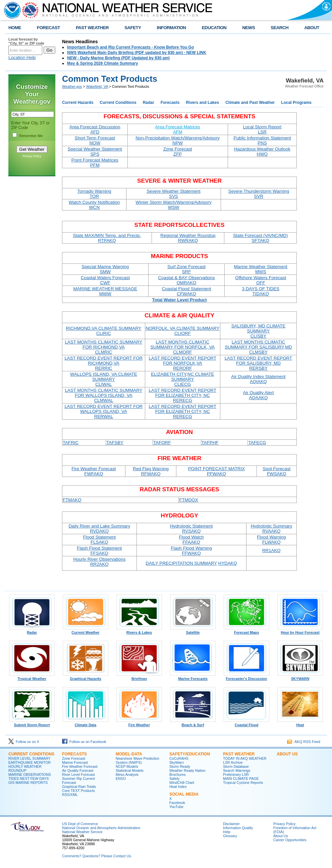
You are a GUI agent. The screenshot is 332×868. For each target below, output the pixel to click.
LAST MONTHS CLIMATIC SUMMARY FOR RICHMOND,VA (103, 347)
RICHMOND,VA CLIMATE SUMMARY (103, 331)
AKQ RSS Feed (304, 742)
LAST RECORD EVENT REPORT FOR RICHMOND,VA (103, 363)
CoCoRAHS (179, 758)
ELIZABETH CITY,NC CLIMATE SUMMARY (182, 379)
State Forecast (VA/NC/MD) (260, 238)
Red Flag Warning (151, 471)
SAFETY (133, 28)
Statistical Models (130, 770)
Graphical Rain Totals (79, 787)
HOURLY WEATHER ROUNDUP (25, 768)
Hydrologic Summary (271, 529)
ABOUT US (287, 754)
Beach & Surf (193, 723)
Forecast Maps (246, 631)
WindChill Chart (182, 783)
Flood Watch (191, 540)
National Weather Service (82, 832)
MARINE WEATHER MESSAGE (105, 291)
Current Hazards (78, 103)
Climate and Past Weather (250, 103)
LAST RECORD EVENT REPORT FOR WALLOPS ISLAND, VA (103, 411)
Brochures (178, 774)
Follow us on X (24, 742)
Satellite (193, 631)
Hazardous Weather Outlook (262, 151)
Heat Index (178, 787)
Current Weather (86, 631)
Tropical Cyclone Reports (243, 783)
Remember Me (31, 136)
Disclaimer (231, 824)
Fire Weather (139, 723)
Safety (174, 779)
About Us (281, 836)
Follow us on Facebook (84, 742)
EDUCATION (214, 28)
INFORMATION (172, 28)
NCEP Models (127, 766)
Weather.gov (72, 86)
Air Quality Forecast (78, 770)
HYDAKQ (228, 563)
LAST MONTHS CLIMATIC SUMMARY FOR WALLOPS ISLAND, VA (103, 395)
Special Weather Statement (95, 151)
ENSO (121, 779)
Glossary (230, 836)
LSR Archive (233, 762)
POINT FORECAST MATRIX (217, 471)
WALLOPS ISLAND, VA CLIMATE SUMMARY (104, 379)
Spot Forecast (276, 471)
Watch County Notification (94, 205)
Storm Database (236, 766)
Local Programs (296, 103)
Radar (149, 103)
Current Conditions (118, 103)
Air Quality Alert (258, 395)
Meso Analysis (127, 774)
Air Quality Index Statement (258, 379)
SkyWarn (177, 762)
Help (227, 832)
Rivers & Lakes (139, 631)
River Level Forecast (78, 774)
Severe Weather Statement (174, 194)
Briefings (139, 677)
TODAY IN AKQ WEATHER (245, 758)
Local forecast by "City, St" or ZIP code (26, 41)
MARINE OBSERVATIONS (30, 774)
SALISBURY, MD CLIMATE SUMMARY (258, 331)
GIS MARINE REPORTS (28, 783)
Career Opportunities (290, 840)
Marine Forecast (75, 762)
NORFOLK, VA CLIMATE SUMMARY (182, 331)
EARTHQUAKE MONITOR (30, 762)
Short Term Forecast (95, 140)
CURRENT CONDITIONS (31, 754)
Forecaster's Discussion (246, 677)
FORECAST (48, 28)
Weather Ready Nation (187, 770)
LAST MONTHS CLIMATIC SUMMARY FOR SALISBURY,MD (258, 347)
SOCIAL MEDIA (184, 794)
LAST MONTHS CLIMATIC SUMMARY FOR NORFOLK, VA (182, 347)
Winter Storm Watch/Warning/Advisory (173, 205)
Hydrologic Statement (191, 529)
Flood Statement (99, 540)
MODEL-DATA (129, 754)
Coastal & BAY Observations (186, 280)
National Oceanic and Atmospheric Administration (101, 828)
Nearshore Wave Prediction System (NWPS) (137, 760)
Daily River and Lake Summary (99, 529)
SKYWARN (300, 677)
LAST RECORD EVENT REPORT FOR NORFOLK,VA (183, 363)
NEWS (248, 28)
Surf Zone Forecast (186, 269)
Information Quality (238, 828)
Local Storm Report (262, 129)
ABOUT (312, 28)
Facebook (177, 803)
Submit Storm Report (32, 723)
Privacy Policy (32, 156)
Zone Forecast (178, 151)
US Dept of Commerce (80, 824)
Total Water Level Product (180, 300)
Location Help (22, 57)
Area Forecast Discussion (95, 129)
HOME (15, 28)
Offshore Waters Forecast (261, 280)
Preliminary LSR (236, 774)
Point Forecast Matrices (95, 163)
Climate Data (86, 723)
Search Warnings (237, 770)
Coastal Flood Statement (187, 291)
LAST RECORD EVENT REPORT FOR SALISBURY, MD (258, 363)
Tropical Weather (32, 677)
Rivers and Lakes (202, 103)
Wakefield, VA (97, 86)
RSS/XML (70, 795)
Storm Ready (180, 766)
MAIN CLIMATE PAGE (241, 779)
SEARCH (280, 28)
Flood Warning (271, 540)
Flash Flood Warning (191, 551)
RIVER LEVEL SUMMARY (30, 758)
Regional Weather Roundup (188, 238)
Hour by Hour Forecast (300, 631)
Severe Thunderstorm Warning (259, 194)
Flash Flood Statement (99, 551)
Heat (300, 723)
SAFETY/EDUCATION (190, 754)
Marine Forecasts (193, 677)
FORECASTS (74, 754)
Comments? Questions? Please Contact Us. (97, 856)
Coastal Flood (246, 723)
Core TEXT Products (78, 791)
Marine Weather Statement (261, 269)
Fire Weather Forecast (94, 471)
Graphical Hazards (86, 677)
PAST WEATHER (92, 28)
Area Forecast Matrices (177, 129)
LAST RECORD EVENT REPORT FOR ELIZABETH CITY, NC (183, 395)
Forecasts (170, 103)
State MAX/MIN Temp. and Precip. (107, 238)
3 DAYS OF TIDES (261, 291)
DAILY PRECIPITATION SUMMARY (181, 563)
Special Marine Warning (105, 269)
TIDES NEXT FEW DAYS (29, 779)
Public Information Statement (262, 140)
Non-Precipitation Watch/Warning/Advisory (178, 140)
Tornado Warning (94, 194)
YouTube (176, 807)
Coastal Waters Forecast (105, 280)
